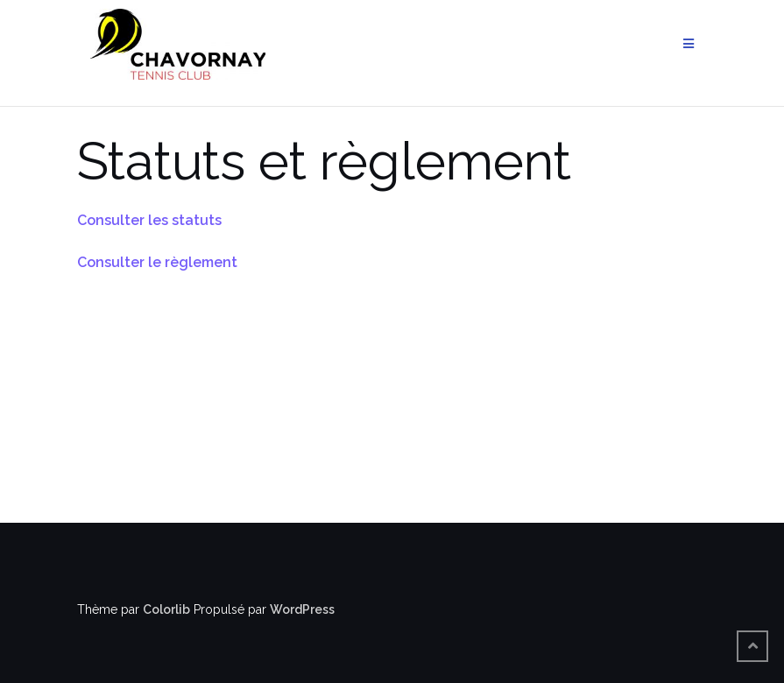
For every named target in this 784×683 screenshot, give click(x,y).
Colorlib (166, 609)
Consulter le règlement (157, 262)
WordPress (302, 609)
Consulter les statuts (149, 220)
